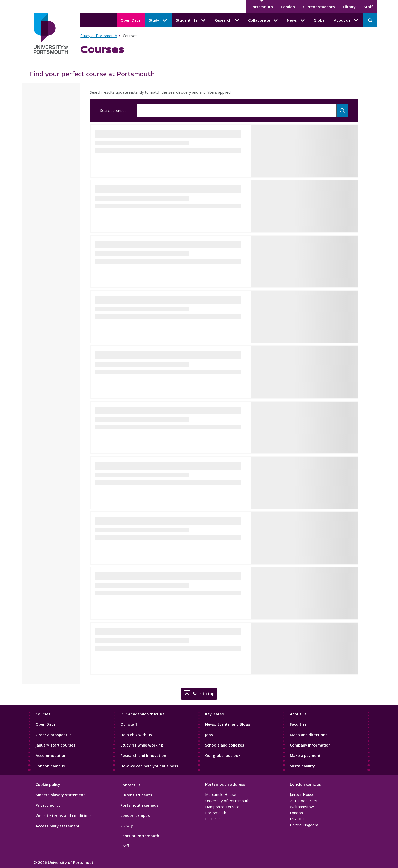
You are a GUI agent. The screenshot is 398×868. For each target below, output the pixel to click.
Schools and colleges (225, 745)
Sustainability (302, 766)
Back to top (199, 694)
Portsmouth (262, 7)
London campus (50, 766)
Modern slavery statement (60, 795)
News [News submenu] (296, 20)
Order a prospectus (54, 735)
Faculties (298, 724)
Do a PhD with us (136, 735)
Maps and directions (309, 735)
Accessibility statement (58, 826)
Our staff (129, 724)
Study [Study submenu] (158, 20)
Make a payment (305, 755)
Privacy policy (48, 805)
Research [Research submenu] (227, 20)
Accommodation (51, 755)
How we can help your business (149, 766)
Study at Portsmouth (99, 36)
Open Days (131, 20)
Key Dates (214, 714)
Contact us (130, 785)
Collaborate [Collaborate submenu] (263, 20)
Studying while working (142, 745)
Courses (43, 714)
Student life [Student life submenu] (191, 20)
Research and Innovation (143, 755)
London (288, 7)
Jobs (209, 735)
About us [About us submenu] (346, 20)
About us (298, 714)
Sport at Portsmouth (140, 836)
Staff (368, 7)
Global (320, 20)
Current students (319, 7)
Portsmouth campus (139, 805)
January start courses (55, 745)
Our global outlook (223, 755)
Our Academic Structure (143, 714)
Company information (310, 745)
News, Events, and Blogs (228, 724)
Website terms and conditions (64, 815)
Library (349, 7)
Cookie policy (48, 784)
